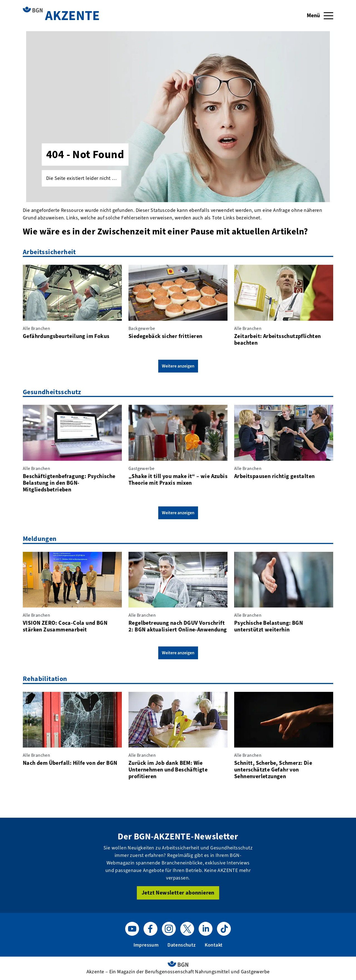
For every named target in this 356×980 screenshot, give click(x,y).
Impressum (146, 945)
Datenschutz (181, 945)
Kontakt (214, 945)
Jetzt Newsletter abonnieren (178, 893)
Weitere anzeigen (178, 366)
